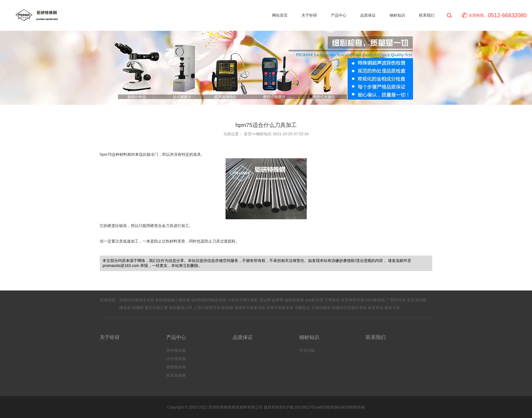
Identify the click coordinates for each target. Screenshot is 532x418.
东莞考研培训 (352, 300)
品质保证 (368, 15)
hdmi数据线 (375, 300)
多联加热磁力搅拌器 (173, 300)
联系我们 (427, 15)
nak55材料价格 (352, 407)
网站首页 (280, 15)
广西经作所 (396, 300)
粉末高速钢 (176, 375)
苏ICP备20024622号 (297, 407)
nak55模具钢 (327, 407)
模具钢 (227, 308)
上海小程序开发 (207, 308)
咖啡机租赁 (294, 300)
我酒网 (138, 308)
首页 (248, 134)
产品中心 (339, 15)
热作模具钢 (176, 350)
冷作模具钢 (176, 359)
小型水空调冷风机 (243, 300)
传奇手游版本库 (280, 308)
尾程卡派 (392, 308)
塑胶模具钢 (176, 367)
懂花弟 (125, 308)
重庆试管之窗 (156, 308)
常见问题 (307, 350)
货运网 (265, 300)
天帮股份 (332, 300)
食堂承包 (375, 308)
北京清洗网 (416, 300)
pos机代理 (314, 300)
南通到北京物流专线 (349, 308)
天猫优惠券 (321, 308)
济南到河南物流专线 (137, 300)
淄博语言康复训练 (250, 308)
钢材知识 (397, 15)
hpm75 (106, 154)
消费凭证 (302, 308)
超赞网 (278, 300)
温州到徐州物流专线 (209, 300)
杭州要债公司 (181, 308)
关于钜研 (309, 15)
